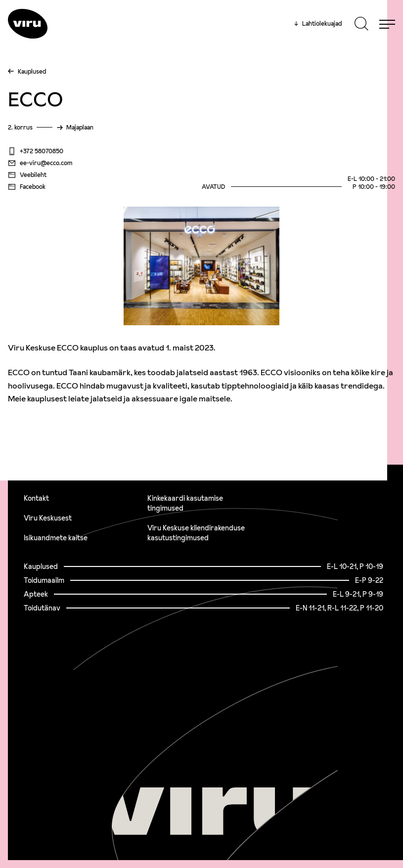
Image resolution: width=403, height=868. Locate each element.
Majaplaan (80, 127)
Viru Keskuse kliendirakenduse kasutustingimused (196, 533)
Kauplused (32, 71)
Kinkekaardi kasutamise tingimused (185, 503)
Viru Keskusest (48, 518)
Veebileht (27, 175)
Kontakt (36, 498)
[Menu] (387, 24)
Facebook (27, 187)
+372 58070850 (36, 151)
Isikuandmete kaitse (56, 538)
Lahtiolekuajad (318, 24)
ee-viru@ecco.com (40, 163)
